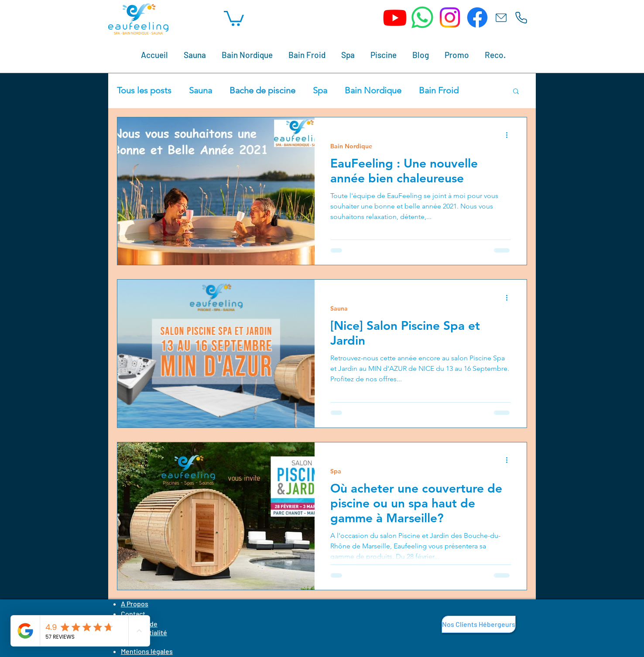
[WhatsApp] (422, 17)
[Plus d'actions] (510, 135)
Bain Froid (439, 90)
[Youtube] (395, 17)
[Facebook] (477, 17)
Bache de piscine (262, 90)
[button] (234, 18)
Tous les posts (144, 90)
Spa (320, 90)
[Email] (501, 17)
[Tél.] (521, 17)
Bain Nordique (373, 90)
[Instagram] (450, 17)
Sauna (200, 90)
